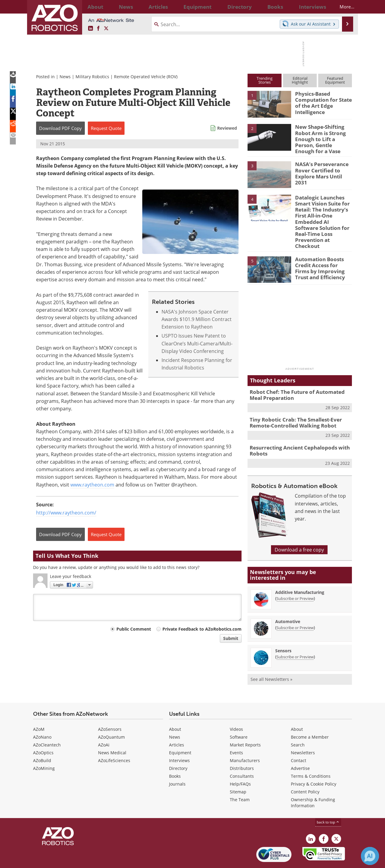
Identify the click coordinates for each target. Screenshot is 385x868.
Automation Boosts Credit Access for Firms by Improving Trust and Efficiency (322, 252)
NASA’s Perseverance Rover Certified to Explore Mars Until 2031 (322, 165)
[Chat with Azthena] (370, 856)
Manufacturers (245, 741)
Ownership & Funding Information (313, 783)
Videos (236, 710)
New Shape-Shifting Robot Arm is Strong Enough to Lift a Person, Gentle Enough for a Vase (323, 135)
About (175, 710)
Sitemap (238, 772)
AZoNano (42, 717)
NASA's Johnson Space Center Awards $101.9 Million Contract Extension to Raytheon (197, 319)
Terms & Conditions (311, 757)
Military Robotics (92, 77)
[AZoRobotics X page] (106, 29)
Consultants (242, 757)
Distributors (242, 749)
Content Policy (305, 772)
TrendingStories (265, 80)
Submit (231, 638)
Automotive (288, 602)
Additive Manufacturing (300, 573)
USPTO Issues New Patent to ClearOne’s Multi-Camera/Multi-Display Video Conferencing (197, 343)
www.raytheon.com (92, 485)
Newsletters (303, 733)
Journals (177, 764)
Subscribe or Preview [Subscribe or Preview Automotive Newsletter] (295, 608)
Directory (178, 749)
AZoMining (44, 749)
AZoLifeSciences (114, 741)
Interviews (179, 741)
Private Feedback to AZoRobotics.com (202, 629)
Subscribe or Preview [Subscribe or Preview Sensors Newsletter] (295, 637)
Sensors (283, 631)
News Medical (112, 733)
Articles (177, 725)
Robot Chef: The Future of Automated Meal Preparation (299, 379)
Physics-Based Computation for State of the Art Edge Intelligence (321, 102)
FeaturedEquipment (335, 80)
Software (239, 717)
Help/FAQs (240, 764)
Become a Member (310, 717)
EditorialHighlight (300, 80)
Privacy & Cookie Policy (314, 764)
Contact (299, 741)
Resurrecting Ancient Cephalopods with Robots (295, 432)
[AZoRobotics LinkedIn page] (91, 29)
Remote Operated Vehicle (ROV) (146, 77)
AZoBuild (42, 741)
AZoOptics (43, 733)
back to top (328, 803)
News (65, 77)
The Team (240, 780)
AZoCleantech (47, 725)
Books (175, 757)
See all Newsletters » (271, 660)
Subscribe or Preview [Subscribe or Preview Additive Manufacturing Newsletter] (295, 579)
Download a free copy (299, 530)
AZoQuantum (111, 717)
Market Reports (245, 725)
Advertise (300, 749)
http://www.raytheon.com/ (66, 513)
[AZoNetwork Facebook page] (98, 29)
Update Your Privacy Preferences (79, 860)
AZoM (39, 710)
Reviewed (227, 128)
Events (236, 733)
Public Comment (134, 629)
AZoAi (104, 725)
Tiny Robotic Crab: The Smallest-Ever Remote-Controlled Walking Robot (291, 405)
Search (298, 725)
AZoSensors (110, 710)
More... (342, 7)
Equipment (180, 733)
